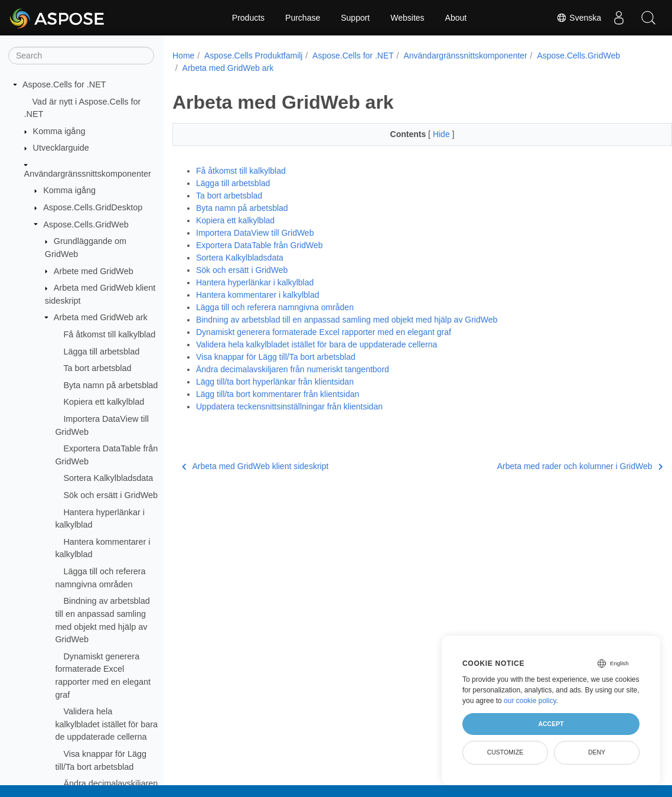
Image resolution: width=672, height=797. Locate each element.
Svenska (579, 18)
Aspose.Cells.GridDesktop (93, 207)
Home (183, 56)
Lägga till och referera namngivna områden (275, 307)
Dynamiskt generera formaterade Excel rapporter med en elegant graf (324, 332)
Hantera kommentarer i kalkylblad (258, 295)
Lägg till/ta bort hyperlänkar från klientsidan (275, 382)
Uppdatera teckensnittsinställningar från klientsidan (289, 406)
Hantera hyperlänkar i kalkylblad (255, 282)
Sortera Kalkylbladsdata (108, 478)
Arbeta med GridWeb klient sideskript (255, 466)
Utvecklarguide (61, 148)
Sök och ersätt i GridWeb (110, 495)
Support (355, 18)
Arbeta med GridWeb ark (101, 317)
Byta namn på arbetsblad (110, 385)
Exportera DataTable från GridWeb (260, 245)
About (456, 18)
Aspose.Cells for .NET (64, 84)
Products (248, 18)
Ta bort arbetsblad (97, 368)
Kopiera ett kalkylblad (104, 402)
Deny (597, 752)
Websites (407, 18)
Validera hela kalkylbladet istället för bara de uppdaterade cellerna (106, 724)
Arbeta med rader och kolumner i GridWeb (545, 466)
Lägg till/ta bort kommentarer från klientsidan (278, 394)
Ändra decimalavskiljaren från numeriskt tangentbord (293, 369)
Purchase (303, 18)
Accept (551, 724)
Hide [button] (425, 134)
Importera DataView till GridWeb (255, 233)
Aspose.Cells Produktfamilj (254, 56)
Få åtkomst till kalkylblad (109, 334)
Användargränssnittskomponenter (88, 174)
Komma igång (59, 131)
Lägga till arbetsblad (101, 352)
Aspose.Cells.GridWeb (86, 225)
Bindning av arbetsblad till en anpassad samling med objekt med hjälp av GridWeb (347, 320)
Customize (505, 752)
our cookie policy (530, 701)
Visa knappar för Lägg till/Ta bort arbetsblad (276, 357)
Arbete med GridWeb (94, 271)
